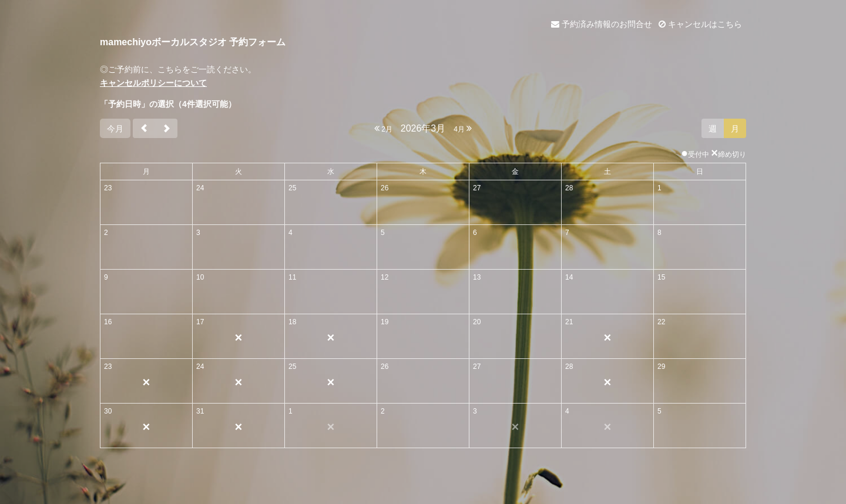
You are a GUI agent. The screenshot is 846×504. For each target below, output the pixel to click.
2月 (383, 128)
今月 (115, 129)
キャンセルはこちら (700, 24)
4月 (463, 128)
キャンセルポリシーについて (153, 83)
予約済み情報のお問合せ (602, 24)
